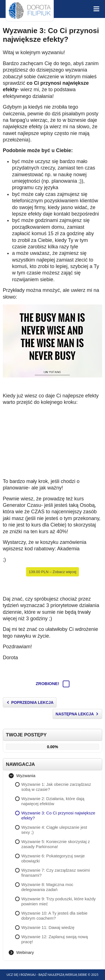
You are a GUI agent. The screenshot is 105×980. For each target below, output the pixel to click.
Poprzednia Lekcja (32, 702)
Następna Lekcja (75, 714)
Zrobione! (52, 684)
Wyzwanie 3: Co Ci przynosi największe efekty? (51, 35)
